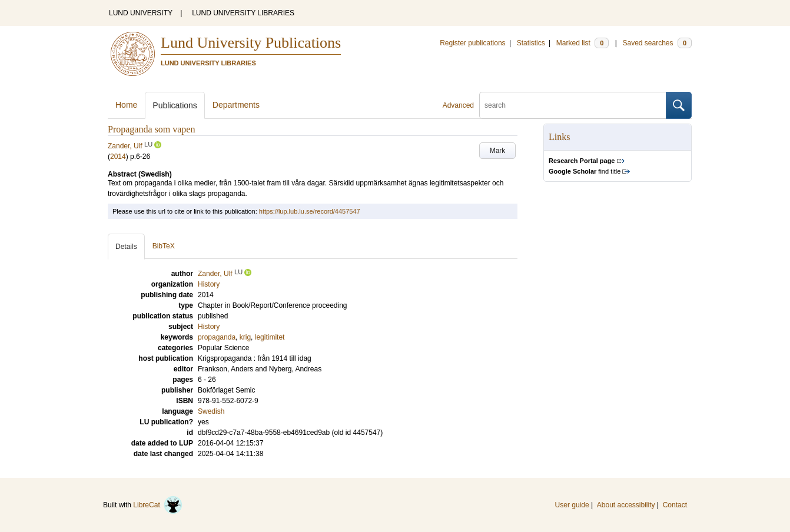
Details (126, 247)
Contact (675, 505)
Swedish (211, 411)
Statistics (531, 43)
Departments (236, 105)
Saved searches (657, 43)
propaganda (217, 337)
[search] (573, 105)
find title (585, 171)
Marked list (582, 43)
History (209, 327)
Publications (175, 105)
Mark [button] (498, 151)
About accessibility (626, 505)
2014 (118, 157)
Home (126, 105)
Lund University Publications (251, 43)
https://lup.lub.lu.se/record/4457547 (310, 211)
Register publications (472, 43)
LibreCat (158, 505)
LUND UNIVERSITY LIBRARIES (243, 13)
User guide (572, 505)
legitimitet (270, 337)
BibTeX (164, 246)
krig (245, 337)
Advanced (458, 105)
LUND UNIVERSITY (141, 13)
